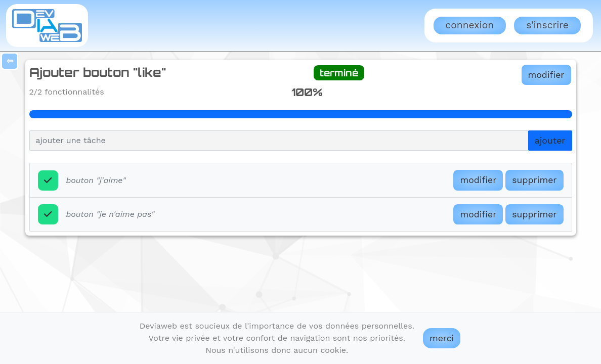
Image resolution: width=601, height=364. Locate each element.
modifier (546, 75)
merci (442, 338)
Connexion (470, 25)
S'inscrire (547, 25)
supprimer (534, 180)
